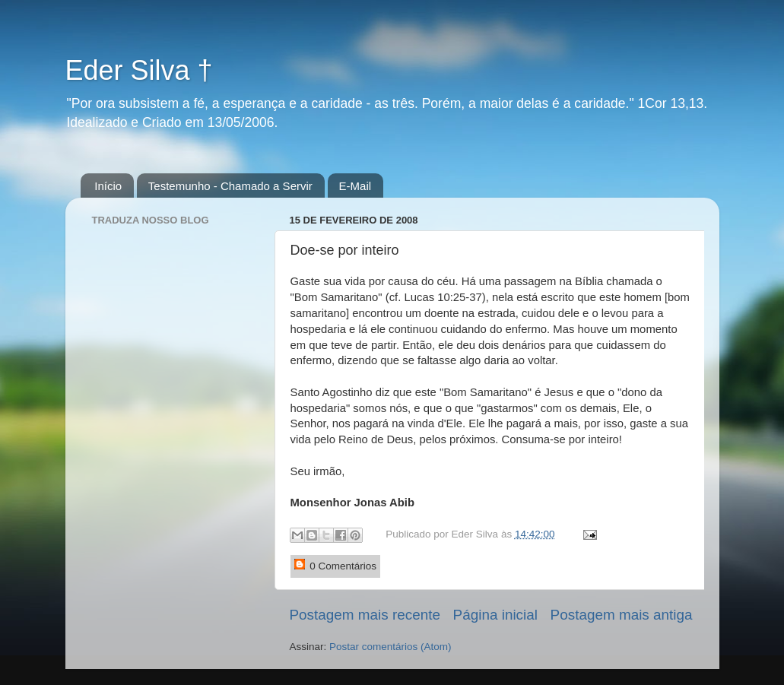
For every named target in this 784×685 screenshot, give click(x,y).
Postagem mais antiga (622, 615)
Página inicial (495, 615)
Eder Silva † (139, 70)
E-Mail (355, 186)
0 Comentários (336, 565)
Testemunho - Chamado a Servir (230, 186)
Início (108, 186)
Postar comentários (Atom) (390, 647)
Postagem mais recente (365, 615)
